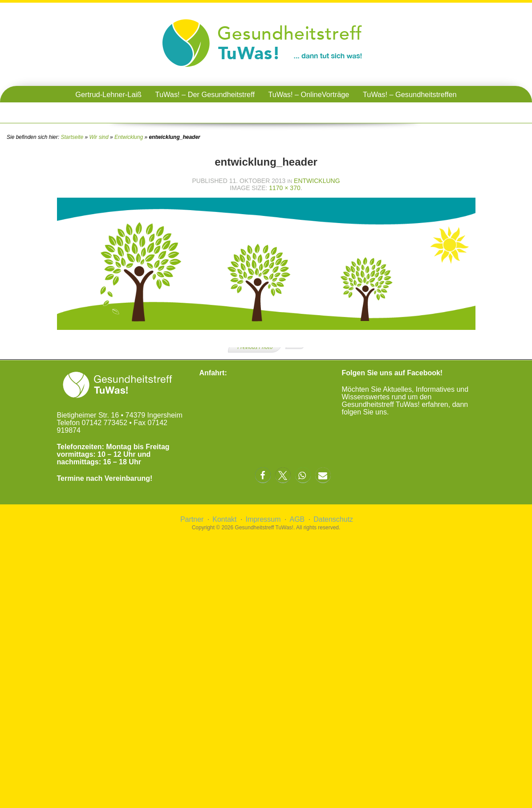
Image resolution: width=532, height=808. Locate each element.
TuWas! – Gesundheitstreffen (410, 94)
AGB (297, 519)
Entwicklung (129, 137)
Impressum (263, 519)
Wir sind (99, 137)
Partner (192, 519)
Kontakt (224, 519)
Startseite (72, 137)
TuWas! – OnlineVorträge (309, 94)
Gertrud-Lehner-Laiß (108, 94)
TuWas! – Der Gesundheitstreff (205, 94)
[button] (263, 475)
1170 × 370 (284, 188)
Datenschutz (333, 519)
